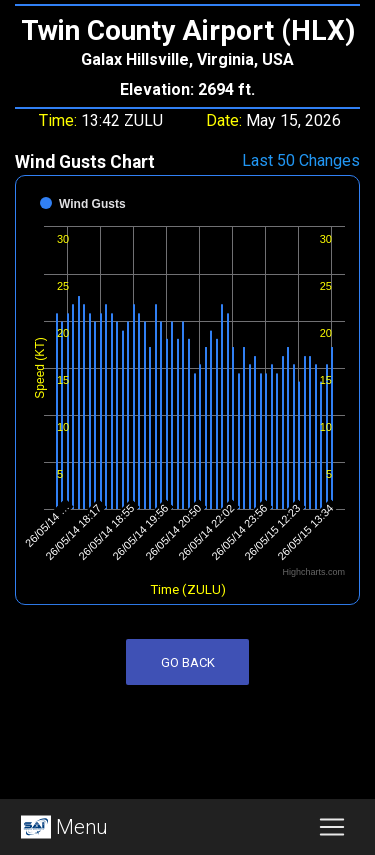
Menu (62, 827)
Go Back (188, 662)
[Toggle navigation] (332, 827)
